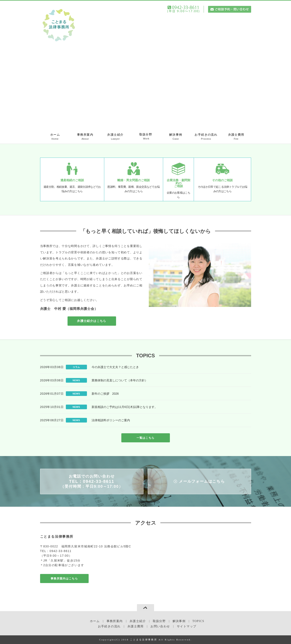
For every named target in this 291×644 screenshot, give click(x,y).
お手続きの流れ (206, 137)
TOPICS (198, 621)
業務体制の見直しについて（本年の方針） (120, 380)
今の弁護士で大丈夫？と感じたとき (115, 367)
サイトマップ (187, 626)
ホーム (55, 137)
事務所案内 (85, 137)
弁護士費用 (236, 137)
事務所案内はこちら (64, 579)
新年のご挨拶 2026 (105, 394)
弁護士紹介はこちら (92, 321)
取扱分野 (146, 137)
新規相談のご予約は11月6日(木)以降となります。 (125, 407)
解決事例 (176, 137)
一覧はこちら (146, 438)
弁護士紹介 (115, 137)
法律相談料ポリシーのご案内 (111, 420)
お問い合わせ (160, 626)
